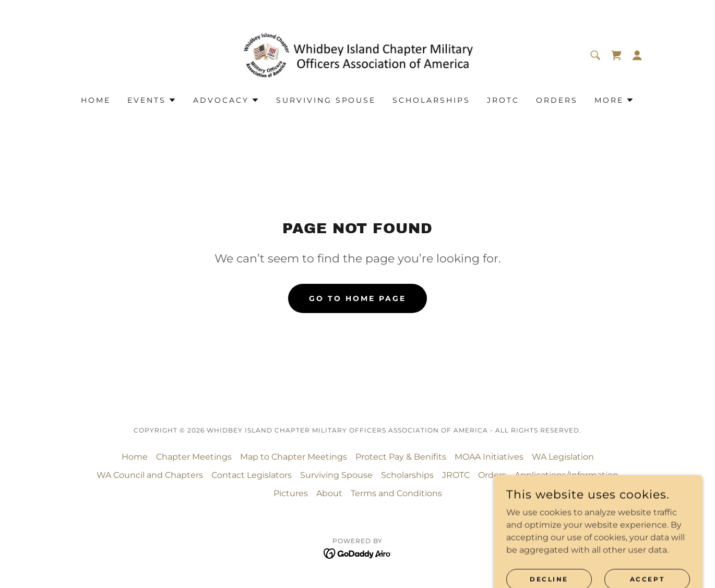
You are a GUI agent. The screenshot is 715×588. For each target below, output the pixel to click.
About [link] (329, 493)
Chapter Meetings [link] (194, 457)
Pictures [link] (291, 493)
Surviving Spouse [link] (326, 100)
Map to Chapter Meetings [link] (294, 457)
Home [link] (96, 100)
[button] (637, 55)
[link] (358, 55)
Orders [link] (557, 100)
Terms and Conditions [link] (396, 493)
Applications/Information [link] (567, 475)
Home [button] (135, 457)
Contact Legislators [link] (252, 475)
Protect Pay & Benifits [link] (401, 457)
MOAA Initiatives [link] (489, 457)
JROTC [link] (503, 100)
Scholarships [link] (431, 100)
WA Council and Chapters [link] (150, 475)
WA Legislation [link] (563, 457)
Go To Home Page (357, 298)
